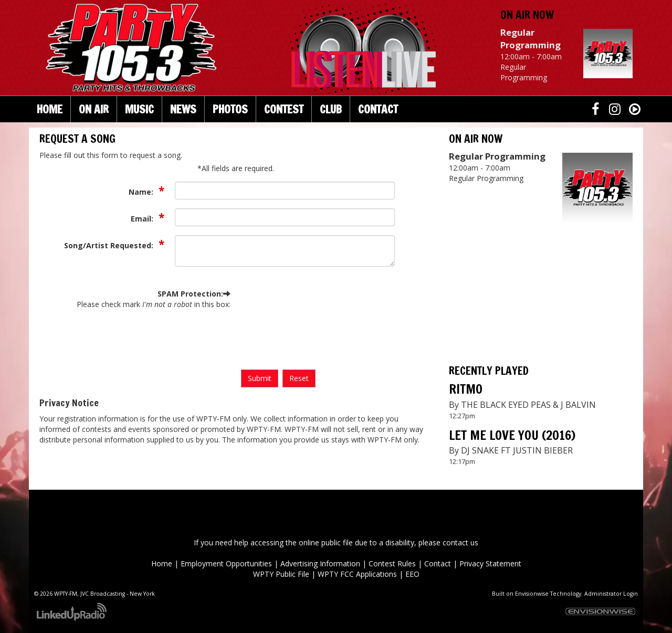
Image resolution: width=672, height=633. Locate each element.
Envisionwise (532, 594)
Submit (260, 378)
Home (50, 109)
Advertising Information (320, 563)
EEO (412, 574)
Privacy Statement (490, 563)
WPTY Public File (281, 574)
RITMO (466, 389)
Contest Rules (392, 563)
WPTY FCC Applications (357, 574)
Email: (143, 219)
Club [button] (331, 109)
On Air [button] (94, 109)
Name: (142, 192)
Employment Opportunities (226, 563)
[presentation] (284, 326)
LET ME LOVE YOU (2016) (512, 435)
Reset (299, 378)
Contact (438, 563)
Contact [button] (378, 109)
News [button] (183, 109)
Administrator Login (611, 594)
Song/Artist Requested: (110, 245)
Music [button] (139, 109)
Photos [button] (230, 109)
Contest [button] (284, 109)
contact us (460, 542)
